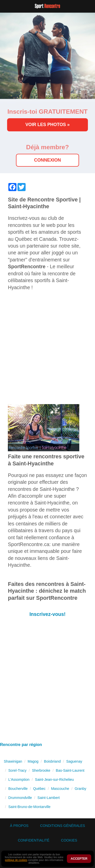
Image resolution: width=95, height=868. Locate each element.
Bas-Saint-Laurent (70, 770)
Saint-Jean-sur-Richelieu (54, 780)
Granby (81, 789)
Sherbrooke (41, 770)
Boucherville (18, 789)
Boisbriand (52, 761)
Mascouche (60, 789)
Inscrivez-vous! (48, 614)
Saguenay (74, 761)
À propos (19, 826)
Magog (33, 761)
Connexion (48, 160)
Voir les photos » (48, 125)
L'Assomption (19, 780)
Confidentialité (33, 840)
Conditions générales (62, 826)
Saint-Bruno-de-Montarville (30, 807)
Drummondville (20, 798)
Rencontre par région (21, 744)
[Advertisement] (48, 350)
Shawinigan (13, 761)
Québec (39, 789)
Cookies (69, 840)
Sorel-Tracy (17, 770)
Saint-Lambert (49, 798)
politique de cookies (16, 860)
